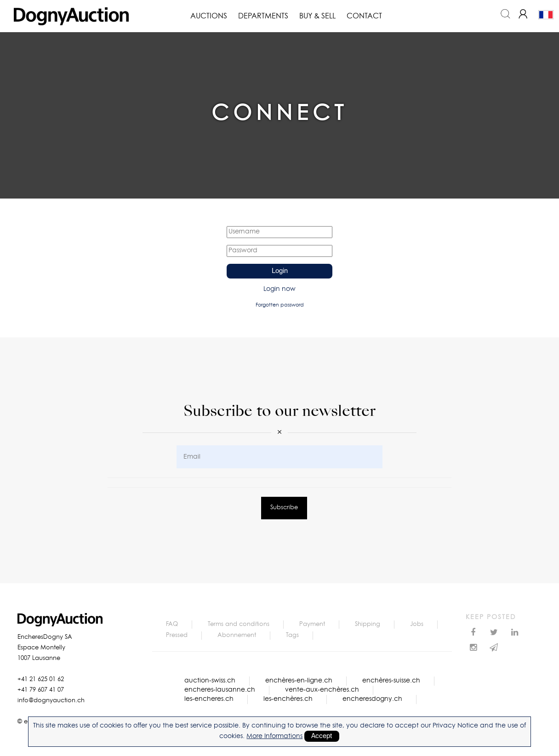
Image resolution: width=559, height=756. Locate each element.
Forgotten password (280, 305)
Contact (364, 16)
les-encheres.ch (209, 699)
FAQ (172, 624)
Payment (312, 624)
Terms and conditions (239, 624)
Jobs (417, 624)
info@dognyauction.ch (51, 701)
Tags (292, 635)
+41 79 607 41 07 (41, 690)
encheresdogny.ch (372, 699)
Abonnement (237, 635)
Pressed (177, 635)
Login (280, 271)
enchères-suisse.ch (391, 681)
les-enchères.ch (288, 699)
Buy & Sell (317, 16)
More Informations (274, 736)
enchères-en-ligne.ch (299, 681)
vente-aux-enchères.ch (322, 690)
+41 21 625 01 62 (41, 679)
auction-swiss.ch (210, 681)
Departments (263, 16)
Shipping (368, 624)
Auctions (209, 16)
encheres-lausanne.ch (220, 690)
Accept (322, 736)
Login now (279, 289)
